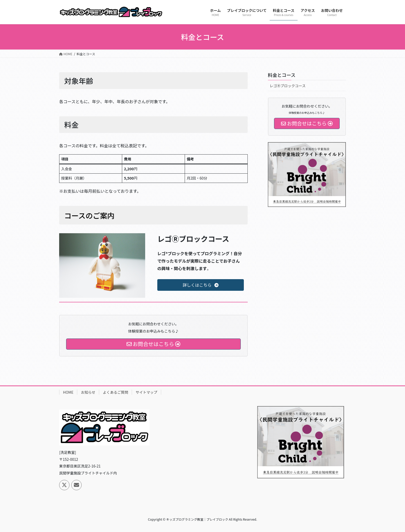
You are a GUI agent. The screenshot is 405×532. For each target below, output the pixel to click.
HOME (68, 392)
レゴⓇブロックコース (288, 86)
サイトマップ (146, 392)
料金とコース (282, 75)
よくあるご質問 (115, 392)
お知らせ (88, 392)
